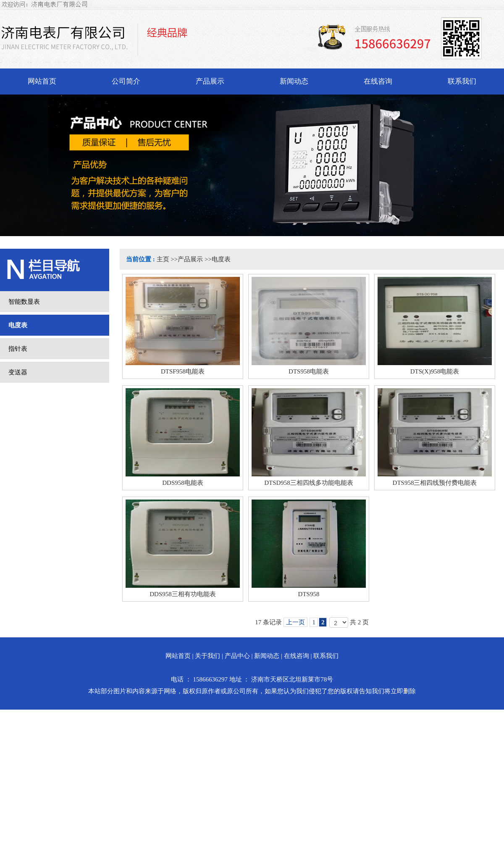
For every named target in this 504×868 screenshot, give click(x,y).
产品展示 (190, 259)
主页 (163, 259)
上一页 (295, 622)
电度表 (221, 259)
